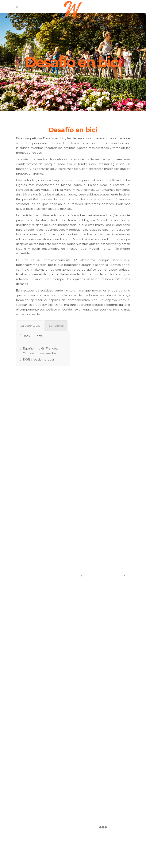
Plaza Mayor (64, 190)
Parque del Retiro (56, 274)
